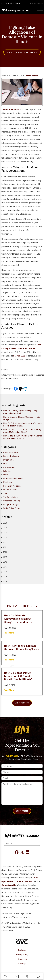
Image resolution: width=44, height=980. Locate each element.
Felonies (7, 471)
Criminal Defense (31, 75)
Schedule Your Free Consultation (22, 52)
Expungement (9, 467)
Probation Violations (12, 486)
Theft (6, 493)
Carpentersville (9, 885)
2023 (4, 538)
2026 (4, 523)
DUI (5, 464)
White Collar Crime (11, 508)
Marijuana (8, 482)
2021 (4, 547)
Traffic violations (11, 497)
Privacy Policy (22, 955)
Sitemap (22, 964)
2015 (4, 577)
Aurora (10, 881)
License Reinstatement (13, 478)
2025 (4, 528)
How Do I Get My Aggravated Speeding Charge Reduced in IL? (20, 412)
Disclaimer (22, 950)
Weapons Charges (11, 504)
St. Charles (19, 881)
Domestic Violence (11, 456)
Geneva (29, 881)
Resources (22, 959)
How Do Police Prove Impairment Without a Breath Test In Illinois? (22, 425)
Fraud (6, 475)
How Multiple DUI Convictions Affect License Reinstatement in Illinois (23, 437)
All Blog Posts (22, 703)
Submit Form (22, 811)
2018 (4, 562)
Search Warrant (10, 490)
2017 (4, 567)
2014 (4, 581)
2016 (4, 572)
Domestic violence (11, 109)
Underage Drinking (12, 501)
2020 (4, 552)
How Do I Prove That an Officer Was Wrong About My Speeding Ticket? (22, 431)
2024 (4, 533)
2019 (4, 557)
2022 (4, 542)
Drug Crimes (9, 460)
